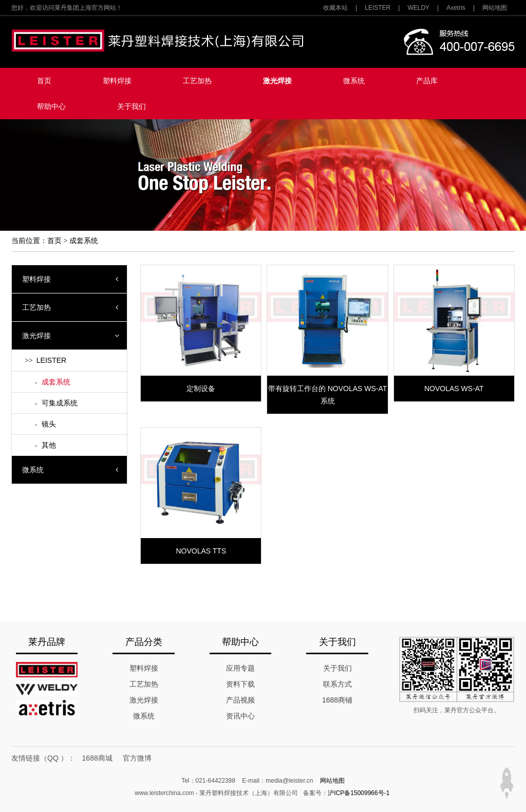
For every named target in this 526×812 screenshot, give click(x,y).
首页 (44, 81)
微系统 (354, 81)
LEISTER (378, 8)
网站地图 (495, 8)
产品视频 (240, 700)
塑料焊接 (117, 81)
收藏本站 (335, 8)
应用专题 (240, 668)
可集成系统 (60, 403)
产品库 (427, 81)
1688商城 (97, 758)
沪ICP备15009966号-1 (359, 793)
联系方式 (337, 684)
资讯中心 (240, 716)
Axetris (456, 8)
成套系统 (84, 241)
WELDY (418, 8)
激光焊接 (277, 81)
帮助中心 (51, 106)
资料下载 (240, 684)
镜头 (49, 424)
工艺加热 (197, 81)
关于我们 (131, 106)
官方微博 (137, 758)
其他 (49, 445)
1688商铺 (337, 700)
